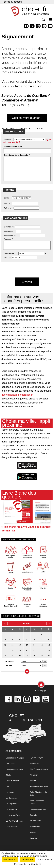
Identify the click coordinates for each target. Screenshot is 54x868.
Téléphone (8, 236)
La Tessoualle (12, 815)
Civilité (7, 202)
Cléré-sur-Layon (13, 786)
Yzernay (34, 844)
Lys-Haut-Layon (37, 763)
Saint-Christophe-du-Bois (39, 799)
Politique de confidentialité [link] (28, 864)
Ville (6, 263)
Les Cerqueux (12, 832)
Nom (6, 208)
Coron (8, 792)
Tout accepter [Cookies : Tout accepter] (10, 860)
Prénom (7, 212)
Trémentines (35, 832)
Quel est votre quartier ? (27, 118)
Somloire (34, 821)
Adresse (7, 243)
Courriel (7, 231)
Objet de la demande (13, 146)
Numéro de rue (10, 240)
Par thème (9, 667)
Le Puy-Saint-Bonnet (15, 827)
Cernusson (10, 769)
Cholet (9, 781)
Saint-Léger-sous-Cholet (38, 808)
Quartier (8, 140)
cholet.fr (34, 9)
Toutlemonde (35, 826)
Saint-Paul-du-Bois (38, 815)
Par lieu (9, 671)
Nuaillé (33, 786)
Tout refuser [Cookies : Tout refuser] (27, 860)
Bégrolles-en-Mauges (15, 763)
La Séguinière (12, 809)
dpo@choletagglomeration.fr (17, 400)
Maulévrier (34, 769)
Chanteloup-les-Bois (14, 775)
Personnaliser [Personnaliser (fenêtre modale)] (45, 860)
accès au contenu (13, 2)
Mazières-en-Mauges (39, 775)
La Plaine (10, 798)
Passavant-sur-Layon (39, 792)
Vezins (33, 838)
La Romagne (11, 804)
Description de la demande (16, 155)
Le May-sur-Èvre (13, 821)
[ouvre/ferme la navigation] (50, 20)
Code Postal (9, 259)
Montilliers (34, 780)
